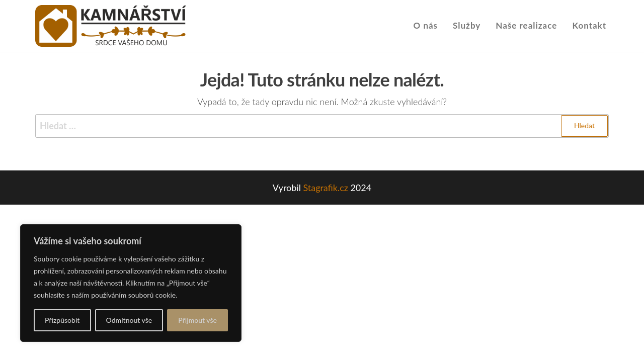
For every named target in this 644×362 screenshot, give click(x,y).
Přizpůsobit (62, 320)
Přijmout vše (197, 320)
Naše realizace (526, 25)
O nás (426, 25)
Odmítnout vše (129, 320)
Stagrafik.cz (326, 188)
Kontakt (589, 25)
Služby (467, 25)
